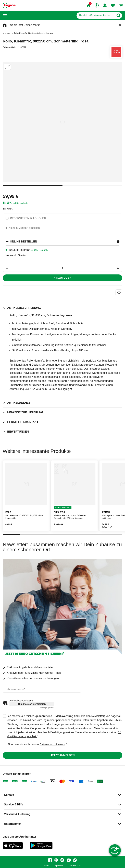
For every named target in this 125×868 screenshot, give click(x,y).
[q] (96, 16)
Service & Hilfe (14, 805)
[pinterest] (56, 860)
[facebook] (50, 860)
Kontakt (9, 795)
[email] (42, 689)
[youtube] (69, 860)
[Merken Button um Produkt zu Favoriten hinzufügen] (119, 293)
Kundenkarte (22, 203)
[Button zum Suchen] (118, 16)
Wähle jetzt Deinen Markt (25, 25)
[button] (5, 16)
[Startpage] (10, 5)
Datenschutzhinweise (52, 744)
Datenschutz (75, 866)
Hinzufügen (63, 278)
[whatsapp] (75, 860)
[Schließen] (120, 25)
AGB (46, 866)
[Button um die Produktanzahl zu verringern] (6, 268)
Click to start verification (32, 704)
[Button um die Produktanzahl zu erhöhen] (119, 268)
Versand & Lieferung (17, 814)
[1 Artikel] (62, 268)
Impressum (59, 866)
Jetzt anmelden (62, 755)
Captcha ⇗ (47, 708)
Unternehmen (13, 824)
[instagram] (62, 860)
